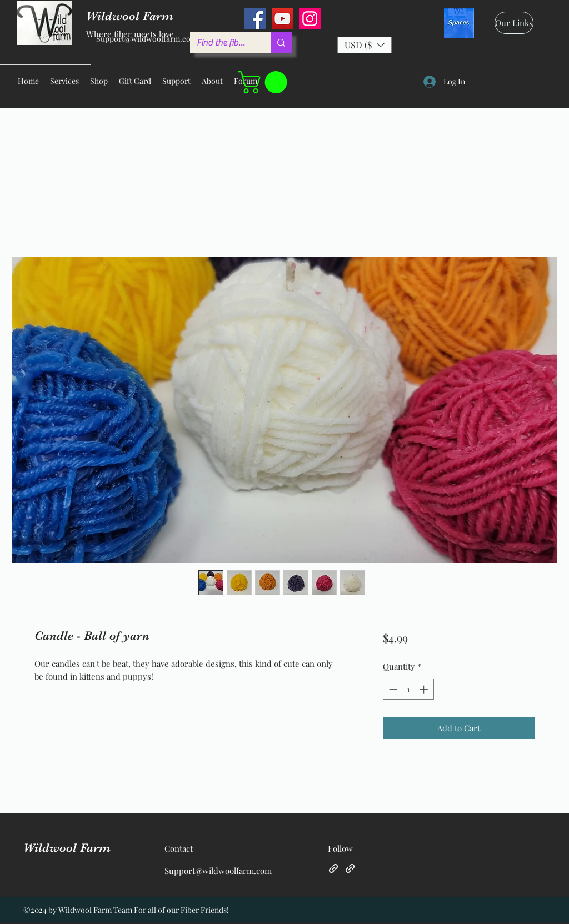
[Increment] (425, 689)
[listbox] (365, 45)
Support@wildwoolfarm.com (147, 39)
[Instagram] (310, 19)
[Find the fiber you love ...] (222, 43)
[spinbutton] (408, 689)
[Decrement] (392, 689)
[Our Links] (514, 23)
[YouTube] (283, 19)
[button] (365, 45)
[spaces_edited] (459, 23)
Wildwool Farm (67, 848)
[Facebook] (255, 19)
